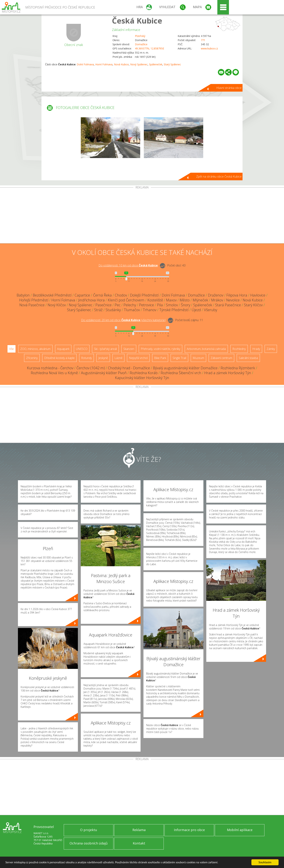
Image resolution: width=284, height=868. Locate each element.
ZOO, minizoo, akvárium (35, 349)
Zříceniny (32, 358)
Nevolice (233, 300)
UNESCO (82, 349)
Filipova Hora (237, 295)
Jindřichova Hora (91, 300)
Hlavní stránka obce (229, 88)
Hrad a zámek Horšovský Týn (228, 373)
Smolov (172, 305)
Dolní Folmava (85, 64)
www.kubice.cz (209, 48)
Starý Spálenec (172, 64)
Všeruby (211, 310)
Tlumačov (132, 310)
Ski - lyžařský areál (105, 349)
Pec (118, 305)
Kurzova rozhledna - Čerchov (50, 368)
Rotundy (86, 358)
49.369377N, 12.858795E (150, 48)
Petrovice (147, 305)
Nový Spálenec (139, 64)
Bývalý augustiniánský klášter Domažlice (185, 368)
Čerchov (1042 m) (91, 368)
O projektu (89, 830)
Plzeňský (140, 36)
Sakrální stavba (248, 358)
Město (185, 300)
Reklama (139, 830)
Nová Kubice (121, 64)
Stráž (98, 310)
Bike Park (160, 358)
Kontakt (139, 843)
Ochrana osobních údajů (89, 843)
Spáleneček (156, 64)
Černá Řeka (102, 295)
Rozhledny (239, 349)
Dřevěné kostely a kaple (59, 358)
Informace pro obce (189, 830)
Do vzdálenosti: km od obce (128, 265)
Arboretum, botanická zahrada (206, 349)
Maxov (171, 300)
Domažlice (141, 44)
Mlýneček (200, 300)
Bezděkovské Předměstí (52, 295)
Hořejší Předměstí (34, 300)
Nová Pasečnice (32, 305)
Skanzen (129, 349)
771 (203, 40)
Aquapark (63, 349)
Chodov (121, 295)
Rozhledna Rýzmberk (238, 368)
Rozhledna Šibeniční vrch (181, 373)
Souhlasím (265, 862)
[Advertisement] (142, 216)
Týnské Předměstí (174, 310)
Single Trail (179, 358)
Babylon (23, 295)
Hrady (256, 349)
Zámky (271, 349)
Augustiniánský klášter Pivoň (104, 373)
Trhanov (150, 310)
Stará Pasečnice (228, 305)
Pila (160, 305)
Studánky (113, 310)
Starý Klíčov (253, 305)
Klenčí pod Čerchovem (126, 300)
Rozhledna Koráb (144, 373)
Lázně (118, 358)
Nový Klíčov (57, 305)
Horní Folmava (104, 64)
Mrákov (217, 300)
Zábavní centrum (221, 358)
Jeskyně (103, 358)
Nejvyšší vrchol (138, 358)
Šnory (186, 305)
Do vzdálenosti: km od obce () (123, 320)
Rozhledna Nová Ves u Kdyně (54, 373)
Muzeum (198, 358)
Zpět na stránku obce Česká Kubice (219, 176)
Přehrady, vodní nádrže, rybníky (160, 349)
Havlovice (258, 295)
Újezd (196, 310)
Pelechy (130, 305)
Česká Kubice (137, 21)
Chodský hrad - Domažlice (129, 368)
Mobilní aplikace (240, 830)
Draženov (216, 295)
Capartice (82, 295)
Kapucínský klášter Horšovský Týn (142, 378)
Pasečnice (104, 305)
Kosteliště (155, 300)
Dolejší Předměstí (144, 295)
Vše (12, 349)
